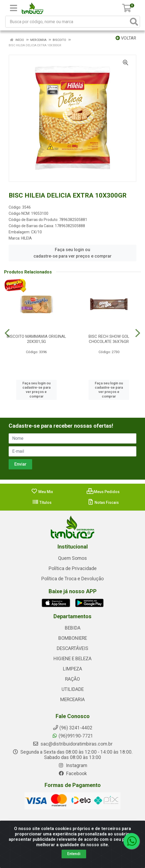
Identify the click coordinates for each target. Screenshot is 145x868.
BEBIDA (73, 628)
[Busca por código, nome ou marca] (67, 22)
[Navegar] (7, 333)
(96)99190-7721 (72, 736)
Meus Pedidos (103, 492)
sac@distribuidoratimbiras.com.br (73, 744)
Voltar (126, 38)
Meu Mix (42, 492)
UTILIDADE (73, 689)
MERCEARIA (72, 700)
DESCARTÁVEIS (72, 648)
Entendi (74, 854)
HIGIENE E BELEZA (72, 659)
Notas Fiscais (103, 502)
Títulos (42, 502)
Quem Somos (72, 558)
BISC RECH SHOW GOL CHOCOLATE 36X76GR (109, 339)
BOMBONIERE (73, 638)
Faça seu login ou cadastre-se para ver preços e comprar (72, 253)
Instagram (73, 765)
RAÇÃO (72, 679)
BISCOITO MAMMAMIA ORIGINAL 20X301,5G (36, 339)
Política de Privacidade (73, 568)
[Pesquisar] (134, 22)
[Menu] (14, 8)
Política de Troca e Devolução (72, 579)
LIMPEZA (72, 669)
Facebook (73, 774)
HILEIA (26, 238)
